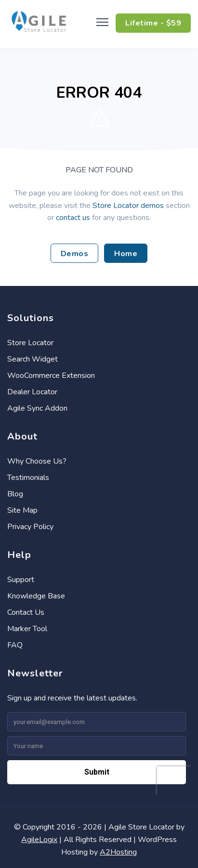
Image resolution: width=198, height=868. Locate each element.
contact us (73, 218)
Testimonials (28, 478)
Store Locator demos (128, 206)
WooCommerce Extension (51, 376)
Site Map (22, 510)
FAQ (15, 645)
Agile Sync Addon (37, 408)
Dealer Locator (32, 392)
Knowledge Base (36, 596)
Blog (15, 494)
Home (126, 254)
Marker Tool (27, 629)
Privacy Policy (30, 527)
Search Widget (33, 359)
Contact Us (26, 612)
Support (21, 580)
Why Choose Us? (37, 461)
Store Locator (30, 343)
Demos (75, 254)
